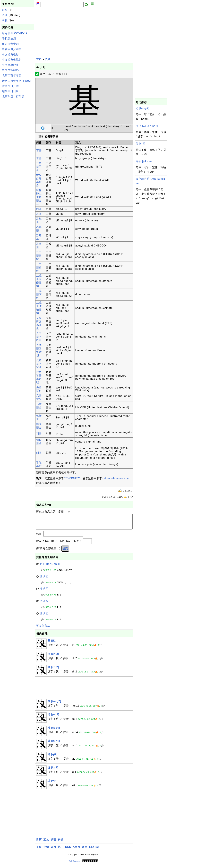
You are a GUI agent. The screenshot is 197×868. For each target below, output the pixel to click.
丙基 (39, 209)
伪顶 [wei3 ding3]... (148, 126)
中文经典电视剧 (12, 60)
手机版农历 (9, 39)
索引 (53, 850)
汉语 (5, 15)
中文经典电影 (10, 54)
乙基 (39, 214)
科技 (5, 21)
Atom (76, 850)
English (94, 850)
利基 (39, 434)
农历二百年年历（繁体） (17, 81)
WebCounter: (74, 864)
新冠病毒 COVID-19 (15, 33)
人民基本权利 (39, 337)
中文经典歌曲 (10, 65)
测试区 (44, 580)
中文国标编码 (10, 70)
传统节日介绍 (10, 86)
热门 (61, 850)
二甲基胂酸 (39, 267)
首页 (39, 59)
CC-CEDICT (72, 478)
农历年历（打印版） (15, 97)
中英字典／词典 (12, 49)
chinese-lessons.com (116, 478)
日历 (39, 843)
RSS (68, 850)
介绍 (46, 850)
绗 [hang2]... (144, 108)
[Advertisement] (18, 149)
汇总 (5, 10)
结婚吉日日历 (10, 91)
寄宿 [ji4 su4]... (146, 161)
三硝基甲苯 (39, 167)
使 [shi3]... (142, 144)
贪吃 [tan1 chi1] (50, 567)
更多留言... (43, 629)
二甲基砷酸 (39, 256)
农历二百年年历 (12, 75)
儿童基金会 (39, 407)
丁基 (39, 150)
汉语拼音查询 (10, 44)
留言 (85, 850)
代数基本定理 (39, 364)
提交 (65, 552)
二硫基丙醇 (39, 294)
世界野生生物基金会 (39, 197)
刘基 (39, 453)
